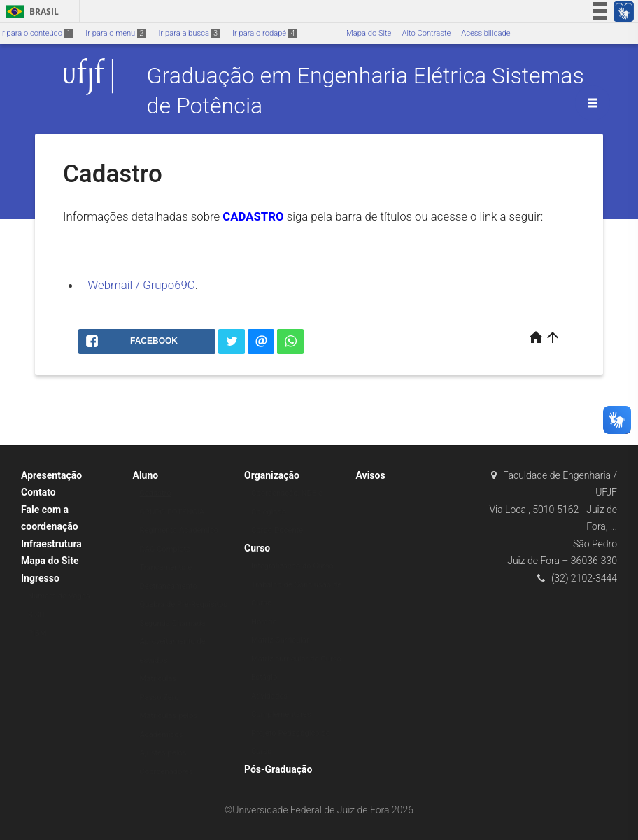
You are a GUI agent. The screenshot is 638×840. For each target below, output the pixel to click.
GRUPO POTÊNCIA (172, 512)
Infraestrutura (51, 544)
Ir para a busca (189, 33)
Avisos (371, 475)
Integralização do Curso (292, 566)
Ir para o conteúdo (36, 33)
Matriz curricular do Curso (296, 659)
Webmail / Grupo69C (141, 285)
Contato (38, 492)
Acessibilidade (485, 33)
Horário (264, 622)
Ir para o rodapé (264, 33)
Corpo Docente (277, 530)
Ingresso (40, 578)
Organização (272, 475)
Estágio (264, 677)
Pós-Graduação (278, 769)
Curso (257, 548)
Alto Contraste (426, 33)
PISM (37, 633)
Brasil (30, 12)
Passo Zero (159, 698)
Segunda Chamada (173, 623)
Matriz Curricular (280, 640)
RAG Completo (165, 549)
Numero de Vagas (59, 596)
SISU (36, 615)
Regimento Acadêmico (179, 530)
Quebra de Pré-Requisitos (184, 604)
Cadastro (156, 493)
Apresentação (51, 475)
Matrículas (158, 679)
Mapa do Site (369, 33)
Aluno (146, 475)
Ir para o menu (115, 33)
